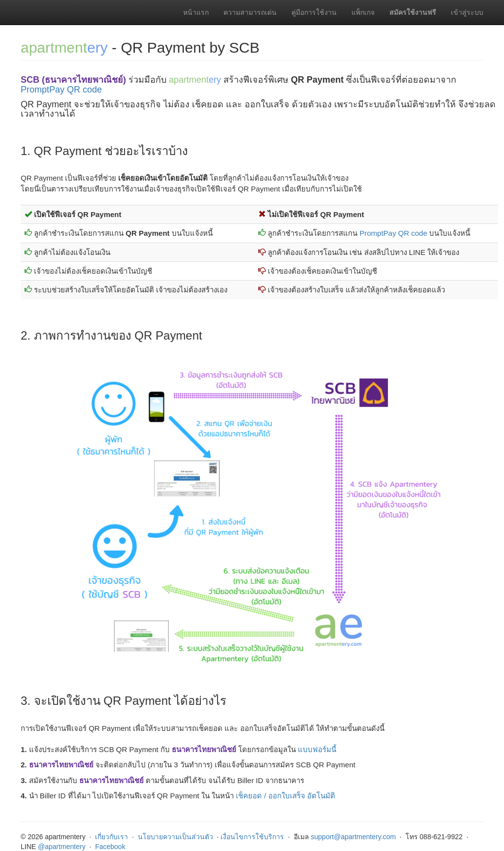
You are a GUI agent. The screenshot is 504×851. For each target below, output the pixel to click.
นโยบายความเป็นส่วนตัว (175, 837)
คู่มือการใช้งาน (314, 12)
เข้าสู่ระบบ (467, 12)
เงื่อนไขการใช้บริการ (252, 837)
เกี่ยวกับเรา (111, 837)
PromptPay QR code (61, 90)
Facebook (110, 847)
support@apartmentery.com (354, 837)
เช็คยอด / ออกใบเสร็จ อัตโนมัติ (285, 796)
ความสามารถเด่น (250, 12)
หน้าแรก (196, 12)
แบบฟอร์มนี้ (317, 749)
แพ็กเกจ (363, 12)
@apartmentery (62, 847)
